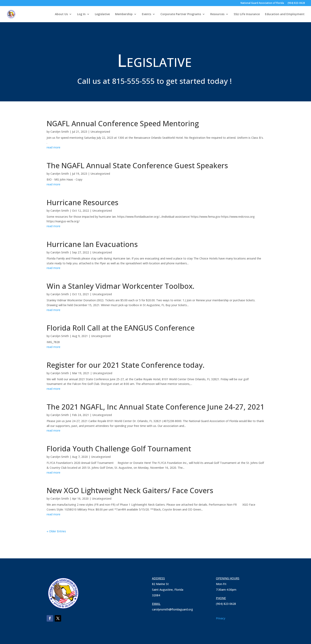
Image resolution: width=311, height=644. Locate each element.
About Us (61, 14)
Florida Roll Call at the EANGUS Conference (121, 328)
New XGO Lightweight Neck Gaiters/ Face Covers (130, 490)
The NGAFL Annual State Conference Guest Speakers (137, 165)
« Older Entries (56, 531)
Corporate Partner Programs (181, 14)
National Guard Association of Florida (262, 3)
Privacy (221, 618)
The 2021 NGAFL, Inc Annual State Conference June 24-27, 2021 (155, 407)
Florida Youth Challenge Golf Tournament (119, 449)
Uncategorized (100, 132)
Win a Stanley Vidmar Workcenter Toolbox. (121, 286)
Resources (217, 14)
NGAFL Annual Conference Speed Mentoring (123, 123)
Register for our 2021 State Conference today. (126, 365)
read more (53, 147)
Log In (81, 14)
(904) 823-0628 (296, 3)
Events (147, 14)
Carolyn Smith (60, 132)
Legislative (102, 14)
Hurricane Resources (83, 202)
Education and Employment (285, 14)
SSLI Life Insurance (247, 14)
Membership (124, 14)
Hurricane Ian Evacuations (92, 244)
